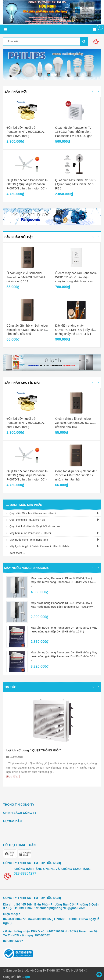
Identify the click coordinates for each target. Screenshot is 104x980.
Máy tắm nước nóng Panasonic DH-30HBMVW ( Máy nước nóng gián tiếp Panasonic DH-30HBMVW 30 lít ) (64, 656)
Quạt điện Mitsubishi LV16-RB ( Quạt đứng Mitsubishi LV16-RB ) (76, 184)
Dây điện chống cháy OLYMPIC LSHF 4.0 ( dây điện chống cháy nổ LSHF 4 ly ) (76, 330)
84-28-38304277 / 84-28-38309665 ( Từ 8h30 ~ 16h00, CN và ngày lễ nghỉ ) (51, 921)
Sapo (26, 977)
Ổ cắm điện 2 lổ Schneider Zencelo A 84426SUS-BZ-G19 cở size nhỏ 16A (27, 277)
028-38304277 (25, 873)
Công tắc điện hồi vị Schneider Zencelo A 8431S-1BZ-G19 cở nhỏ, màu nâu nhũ (27, 330)
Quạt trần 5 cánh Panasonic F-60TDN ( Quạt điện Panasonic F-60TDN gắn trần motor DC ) (27, 184)
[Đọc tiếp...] (13, 777)
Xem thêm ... (17, 553)
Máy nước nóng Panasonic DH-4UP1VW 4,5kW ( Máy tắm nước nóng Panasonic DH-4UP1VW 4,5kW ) (63, 582)
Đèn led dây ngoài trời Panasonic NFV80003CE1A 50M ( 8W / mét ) (25, 132)
